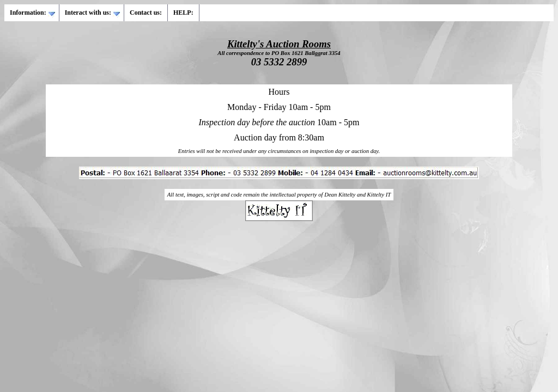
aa (318, 53)
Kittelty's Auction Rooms (279, 44)
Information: (33, 13)
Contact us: (146, 13)
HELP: (183, 13)
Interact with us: (93, 13)
